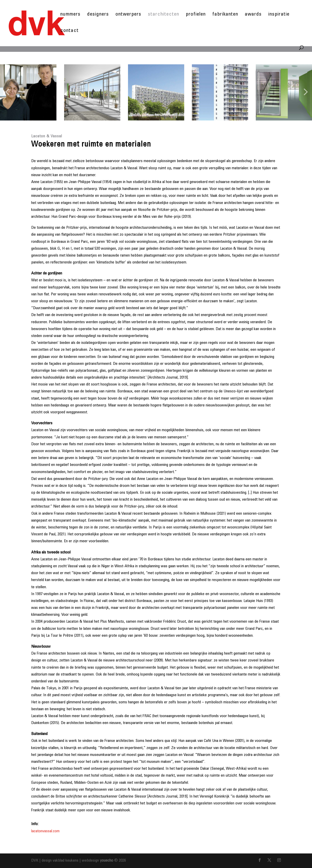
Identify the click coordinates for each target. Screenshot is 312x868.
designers (98, 15)
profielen (196, 15)
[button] (7, 92)
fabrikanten (225, 15)
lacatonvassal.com (45, 831)
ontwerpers (128, 15)
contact (70, 31)
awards (253, 15)
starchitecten (164, 15)
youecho (107, 861)
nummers (70, 15)
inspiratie (279, 15)
